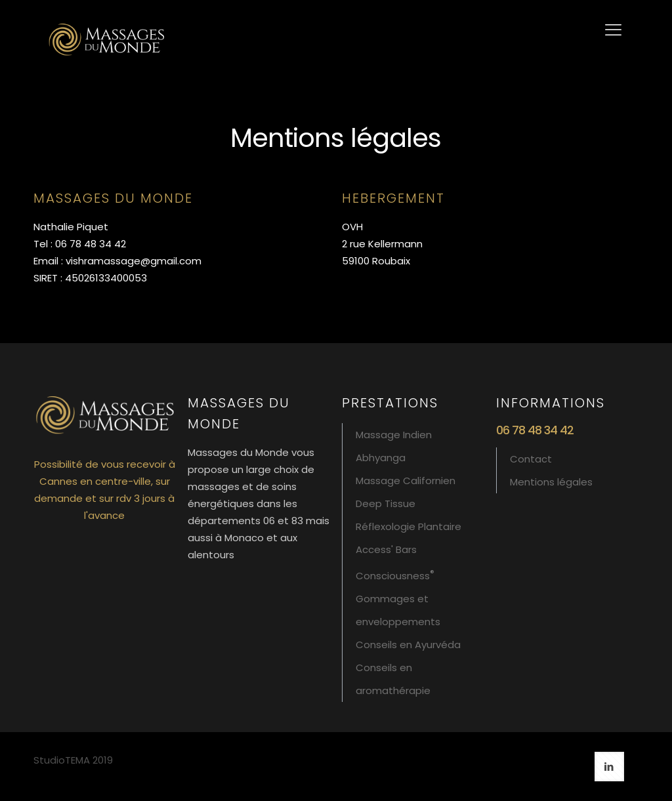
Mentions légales (551, 482)
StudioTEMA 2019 (73, 760)
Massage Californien (406, 481)
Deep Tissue (386, 503)
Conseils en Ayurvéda (408, 645)
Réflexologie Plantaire (409, 526)
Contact (531, 459)
